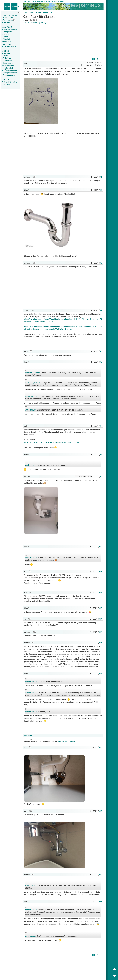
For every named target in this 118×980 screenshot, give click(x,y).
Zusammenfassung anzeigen (35, 23)
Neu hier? (6, 22)
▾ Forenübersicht (50, 12)
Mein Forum (7, 18)
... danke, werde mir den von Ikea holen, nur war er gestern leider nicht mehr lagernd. (61, 886)
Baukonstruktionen (10, 29)
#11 (100, 572)
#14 (100, 619)
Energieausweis (9, 46)
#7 (101, 426)
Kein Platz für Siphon (66, 741)
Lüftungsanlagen (9, 70)
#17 (100, 674)
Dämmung (7, 37)
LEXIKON (6, 80)
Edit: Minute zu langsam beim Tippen (45, 464)
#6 (101, 362)
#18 (100, 747)
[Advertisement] (63, 41)
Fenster (5, 34)
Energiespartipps (9, 73)
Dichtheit (6, 39)
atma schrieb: (31, 410)
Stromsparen (8, 63)
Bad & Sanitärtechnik (32, 12)
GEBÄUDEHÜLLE (9, 27)
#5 (101, 351)
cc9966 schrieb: (32, 682)
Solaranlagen (8, 65)
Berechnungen (8, 75)
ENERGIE (6, 51)
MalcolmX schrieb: (33, 373)
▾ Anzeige (28, 735)
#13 (100, 608)
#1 (101, 177)
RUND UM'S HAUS (9, 82)
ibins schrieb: (31, 885)
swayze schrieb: (32, 557)
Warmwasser (8, 61)
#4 (101, 310)
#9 (101, 477)
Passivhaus (7, 42)
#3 (101, 263)
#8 (101, 455)
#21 (100, 901)
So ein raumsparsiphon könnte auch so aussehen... (51, 935)
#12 (100, 592)
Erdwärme (7, 58)
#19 (100, 811)
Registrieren (7, 20)
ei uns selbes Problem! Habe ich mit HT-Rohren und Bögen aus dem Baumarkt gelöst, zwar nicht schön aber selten (63, 558)
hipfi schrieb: (30, 465)
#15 (100, 632)
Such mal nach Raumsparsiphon (45, 681)
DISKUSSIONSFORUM (11, 15)
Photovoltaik (8, 68)
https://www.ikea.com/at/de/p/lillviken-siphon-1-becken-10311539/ (51, 442)
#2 (101, 190)
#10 (100, 547)
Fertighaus (7, 32)
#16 (100, 643)
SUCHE (6, 85)
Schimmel (7, 44)
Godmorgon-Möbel (42, 711)
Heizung (6, 53)
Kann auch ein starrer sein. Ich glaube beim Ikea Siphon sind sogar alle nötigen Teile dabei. (61, 373)
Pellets (5, 56)
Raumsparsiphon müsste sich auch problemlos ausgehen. (54, 409)
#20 (100, 875)
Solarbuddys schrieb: (34, 383)
